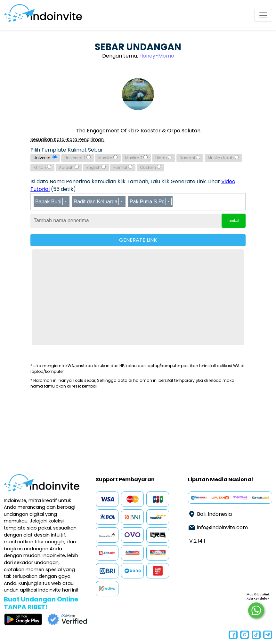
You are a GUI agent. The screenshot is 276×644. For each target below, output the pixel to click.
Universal (45, 158)
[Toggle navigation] (263, 15)
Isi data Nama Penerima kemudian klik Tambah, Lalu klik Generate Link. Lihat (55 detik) (133, 185)
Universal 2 (77, 158)
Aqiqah (69, 167)
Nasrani (190, 158)
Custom (150, 167)
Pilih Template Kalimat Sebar (67, 150)
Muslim (108, 158)
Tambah (234, 221)
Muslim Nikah (223, 158)
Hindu (164, 158)
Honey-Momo (157, 56)
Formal (123, 167)
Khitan (42, 167)
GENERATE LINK (138, 240)
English (96, 167)
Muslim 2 (136, 158)
